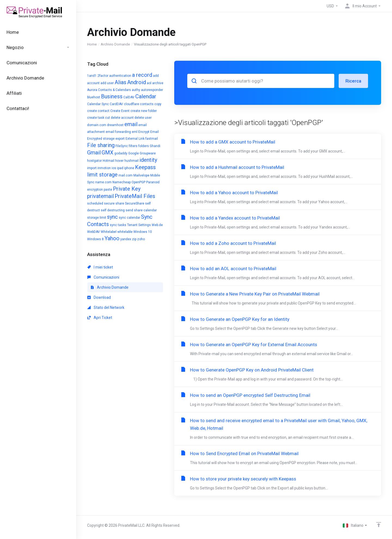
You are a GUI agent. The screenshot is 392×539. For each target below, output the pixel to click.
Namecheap (122, 182)
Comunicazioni (103, 277)
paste (108, 190)
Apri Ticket (100, 318)
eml (135, 132)
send (129, 210)
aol (149, 83)
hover (119, 161)
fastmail (152, 139)
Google (134, 153)
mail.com (125, 175)
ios (114, 168)
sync (112, 217)
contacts (147, 104)
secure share (114, 203)
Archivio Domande (115, 44)
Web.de (157, 225)
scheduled (95, 203)
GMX (108, 153)
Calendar (146, 96)
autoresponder (152, 90)
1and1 (92, 76)
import (92, 168)
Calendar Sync (98, 104)
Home (92, 44)
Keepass (145, 167)
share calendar (145, 210)
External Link (135, 139)
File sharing (101, 145)
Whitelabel (109, 232)
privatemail (100, 196)
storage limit (97, 218)
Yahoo (112, 238)
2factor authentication (114, 76)
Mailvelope (141, 175)
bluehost (94, 97)
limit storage (102, 175)
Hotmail (108, 161)
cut (108, 118)
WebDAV (94, 232)
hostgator (94, 161)
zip (134, 239)
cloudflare (131, 104)
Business (112, 96)
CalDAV (129, 97)
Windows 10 (143, 232)
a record (142, 75)
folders (144, 146)
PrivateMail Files (135, 196)
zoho (141, 239)
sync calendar (129, 218)
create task (96, 118)
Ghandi (155, 146)
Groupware (148, 153)
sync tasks (118, 225)
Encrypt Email (148, 132)
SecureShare (135, 203)
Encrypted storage (101, 139)
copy (158, 104)
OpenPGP (138, 182)
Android (137, 82)
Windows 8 (95, 239)
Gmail (94, 153)
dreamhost (115, 125)
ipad (120, 168)
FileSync (122, 146)
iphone (129, 168)
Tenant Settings (139, 225)
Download (99, 297)
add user (107, 83)
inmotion (104, 168)
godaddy (121, 153)
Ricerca (353, 81)
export (120, 139)
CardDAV (116, 104)
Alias (120, 82)
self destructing (113, 210)
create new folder (144, 111)
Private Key (127, 189)
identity (148, 160)
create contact (98, 111)
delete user (143, 118)
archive (158, 83)
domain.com (97, 125)
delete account (122, 118)
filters (133, 146)
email (131, 124)
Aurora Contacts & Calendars (109, 90)
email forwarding (118, 132)
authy (136, 90)
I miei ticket (100, 267)
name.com (103, 182)
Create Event (120, 111)
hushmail (131, 161)
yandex (126, 239)
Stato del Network (106, 307)
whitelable (125, 232)
